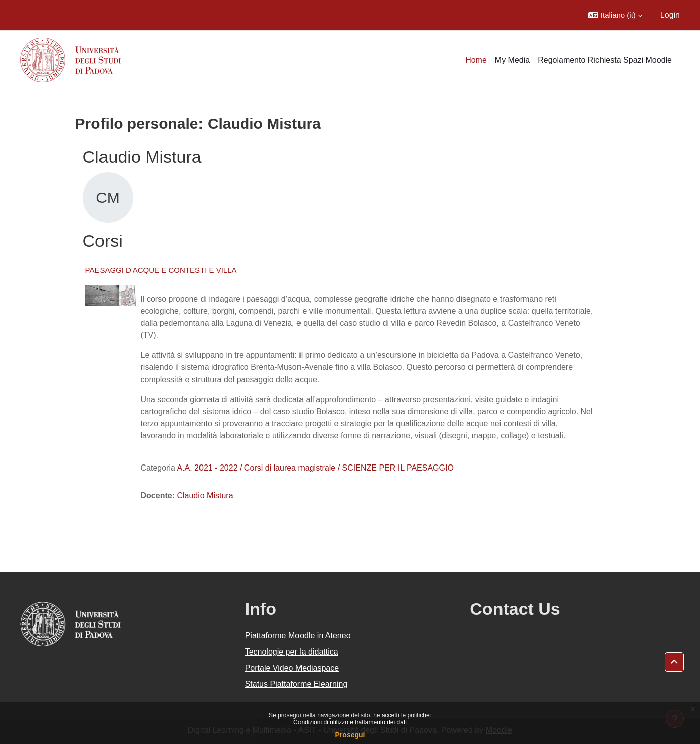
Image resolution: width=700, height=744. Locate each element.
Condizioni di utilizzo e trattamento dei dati (350, 722)
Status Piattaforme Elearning (296, 684)
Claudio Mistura (205, 495)
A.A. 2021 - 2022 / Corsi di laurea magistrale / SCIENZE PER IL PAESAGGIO (315, 468)
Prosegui (350, 735)
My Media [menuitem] (512, 60)
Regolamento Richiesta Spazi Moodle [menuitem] (605, 60)
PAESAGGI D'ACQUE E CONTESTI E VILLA (161, 270)
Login (670, 15)
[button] (615, 15)
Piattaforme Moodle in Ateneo (298, 636)
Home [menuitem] (476, 60)
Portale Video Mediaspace (292, 668)
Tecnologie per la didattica (292, 652)
